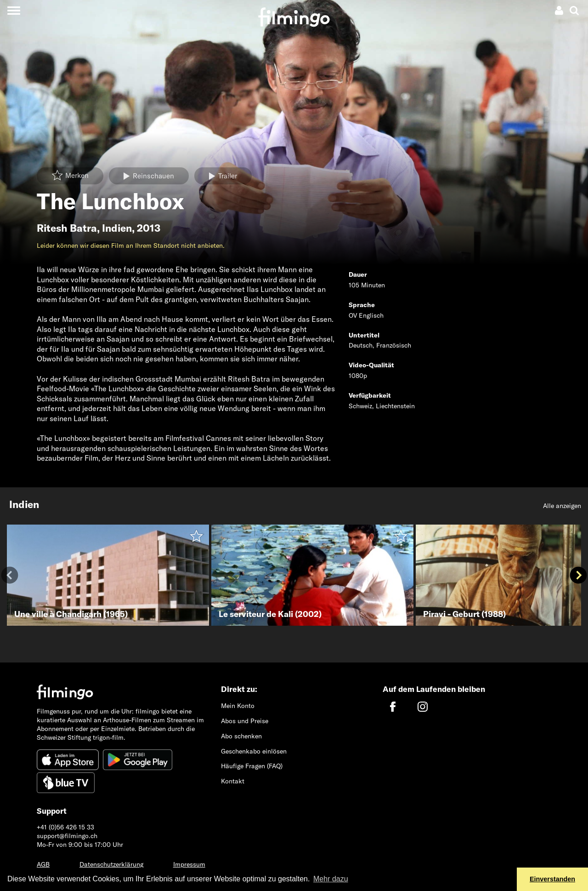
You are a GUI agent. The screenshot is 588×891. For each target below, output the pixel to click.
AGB (43, 864)
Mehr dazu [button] (331, 879)
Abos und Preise (245, 721)
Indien (117, 228)
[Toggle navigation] (14, 10)
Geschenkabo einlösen (254, 751)
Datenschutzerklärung (111, 864)
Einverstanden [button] (552, 879)
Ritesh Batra (67, 228)
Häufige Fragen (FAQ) (252, 766)
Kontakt (233, 781)
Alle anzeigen (562, 506)
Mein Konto (238, 706)
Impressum (189, 864)
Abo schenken (241, 736)
